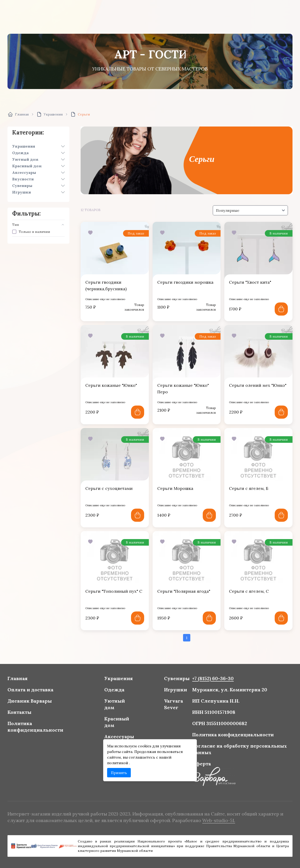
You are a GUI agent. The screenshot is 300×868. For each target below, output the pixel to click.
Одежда (20, 153)
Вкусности (23, 179)
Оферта (198, 762)
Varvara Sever (172, 706)
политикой (120, 761)
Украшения (24, 146)
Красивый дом (27, 166)
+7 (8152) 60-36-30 (209, 682)
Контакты (28, 713)
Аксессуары (24, 172)
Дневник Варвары (37, 703)
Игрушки (22, 192)
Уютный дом (25, 159)
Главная (26, 682)
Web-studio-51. (214, 820)
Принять (121, 770)
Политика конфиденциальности (43, 727)
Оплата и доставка (38, 692)
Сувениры (22, 186)
